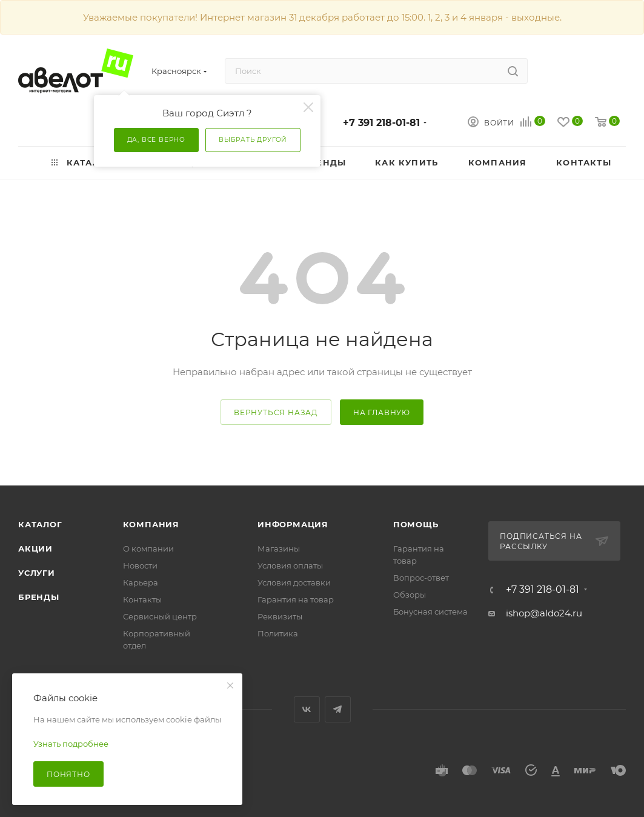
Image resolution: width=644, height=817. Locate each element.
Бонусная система (430, 612)
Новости (140, 565)
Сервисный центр (160, 616)
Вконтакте (307, 709)
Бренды (39, 597)
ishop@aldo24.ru (544, 613)
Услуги (37, 573)
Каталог (40, 524)
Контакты (142, 599)
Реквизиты (280, 616)
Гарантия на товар (296, 599)
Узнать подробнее (71, 744)
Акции (35, 549)
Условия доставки (294, 582)
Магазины (279, 549)
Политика (278, 633)
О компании (148, 549)
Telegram (338, 709)
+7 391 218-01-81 (381, 123)
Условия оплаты (290, 565)
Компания (151, 524)
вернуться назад (276, 412)
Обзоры (410, 595)
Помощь (416, 524)
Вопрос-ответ (421, 578)
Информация (293, 524)
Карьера (141, 582)
